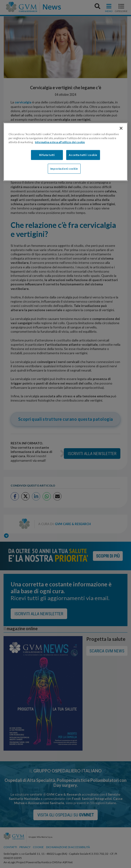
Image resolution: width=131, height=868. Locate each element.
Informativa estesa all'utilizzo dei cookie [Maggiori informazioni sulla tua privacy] (60, 142)
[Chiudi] (121, 128)
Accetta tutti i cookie (83, 155)
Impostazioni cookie (64, 169)
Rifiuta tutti (47, 155)
